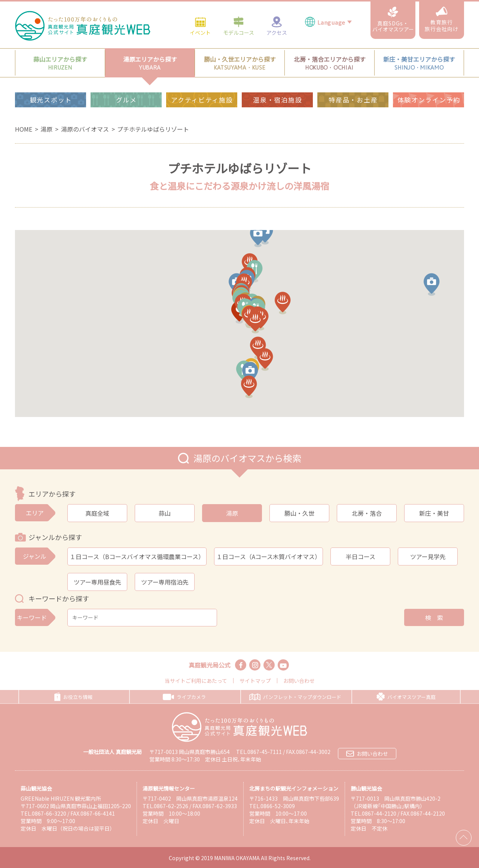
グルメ (126, 83)
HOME (24, 129)
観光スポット (51, 83)
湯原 (46, 129)
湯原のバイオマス (85, 129)
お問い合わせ (299, 681)
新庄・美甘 (434, 513)
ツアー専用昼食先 (97, 582)
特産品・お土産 (353, 83)
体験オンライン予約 (429, 83)
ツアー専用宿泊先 (165, 582)
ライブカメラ (184, 697)
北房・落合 (367, 513)
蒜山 (165, 513)
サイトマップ (255, 681)
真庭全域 (97, 513)
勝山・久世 (299, 513)
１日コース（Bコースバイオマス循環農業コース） (137, 556)
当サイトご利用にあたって (196, 681)
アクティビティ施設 (202, 83)
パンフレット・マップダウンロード (295, 697)
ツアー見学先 (428, 556)
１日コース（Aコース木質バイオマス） (269, 556)
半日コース (361, 556)
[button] (427, 288)
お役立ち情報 (73, 697)
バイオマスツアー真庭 (406, 697)
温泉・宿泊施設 (277, 83)
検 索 (434, 617)
